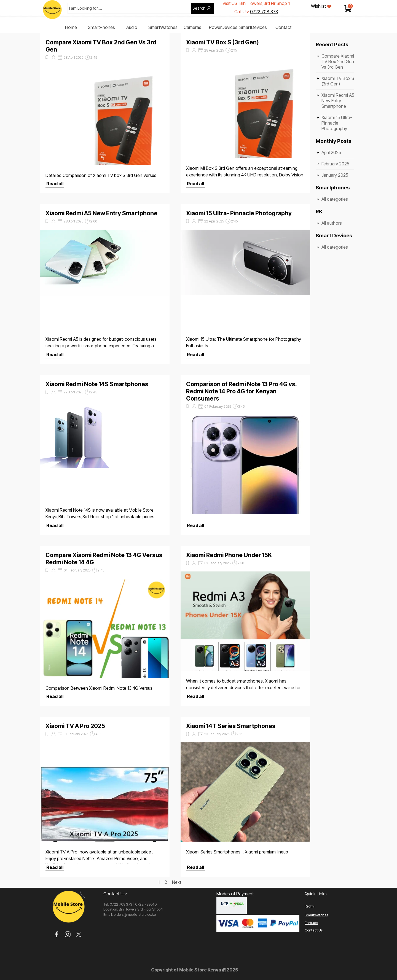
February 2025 (335, 164)
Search (199, 8)
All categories (335, 199)
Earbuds (311, 923)
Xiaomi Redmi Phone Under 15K (229, 555)
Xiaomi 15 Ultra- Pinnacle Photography (239, 213)
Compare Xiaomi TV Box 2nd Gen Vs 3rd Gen (338, 61)
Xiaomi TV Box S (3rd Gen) (222, 42)
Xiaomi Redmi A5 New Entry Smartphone (101, 213)
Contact (283, 27)
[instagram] (68, 934)
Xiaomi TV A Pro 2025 (75, 726)
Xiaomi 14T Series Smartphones (231, 726)
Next (177, 882)
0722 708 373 (264, 12)
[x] (79, 934)
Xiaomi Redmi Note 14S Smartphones (97, 384)
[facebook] (57, 934)
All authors (332, 223)
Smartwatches (316, 915)
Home (71, 27)
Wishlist (318, 6)
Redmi (309, 906)
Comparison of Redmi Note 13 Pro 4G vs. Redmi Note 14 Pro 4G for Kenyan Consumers (241, 391)
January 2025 (335, 175)
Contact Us (314, 930)
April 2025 (331, 152)
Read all (55, 184)
